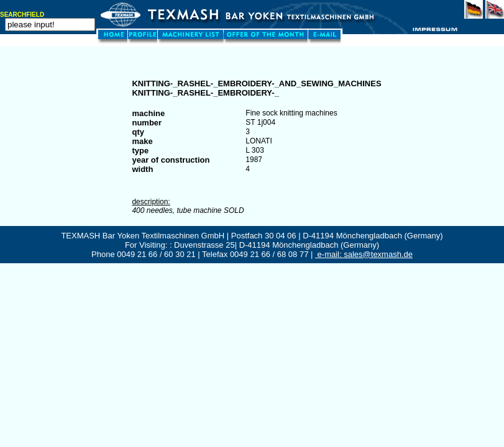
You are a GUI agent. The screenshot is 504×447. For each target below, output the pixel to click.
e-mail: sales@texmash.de (364, 254)
